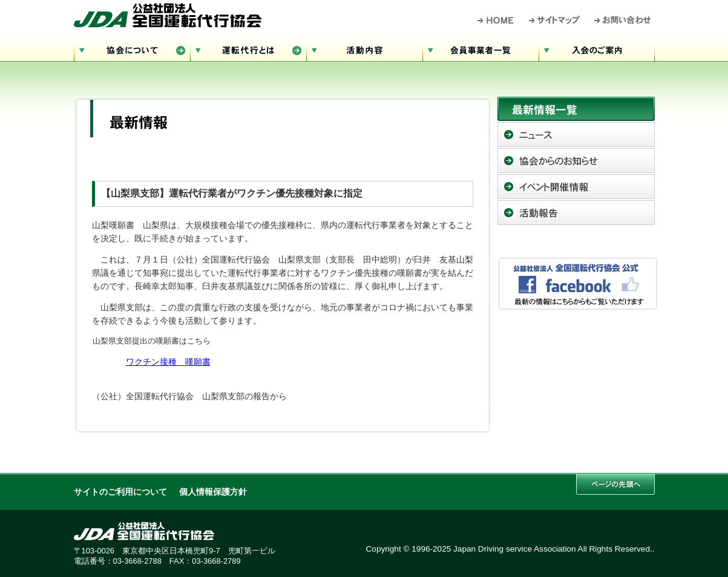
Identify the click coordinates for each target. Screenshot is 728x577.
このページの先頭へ (615, 484)
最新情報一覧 (576, 109)
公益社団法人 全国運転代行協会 (168, 15)
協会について (132, 49)
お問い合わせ (623, 20)
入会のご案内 (597, 49)
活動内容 (364, 49)
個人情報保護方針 (213, 492)
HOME (496, 20)
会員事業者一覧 (480, 49)
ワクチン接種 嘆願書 (168, 362)
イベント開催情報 (576, 187)
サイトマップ (555, 20)
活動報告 (576, 213)
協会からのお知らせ (576, 161)
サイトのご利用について (120, 492)
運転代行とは (248, 49)
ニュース (576, 135)
